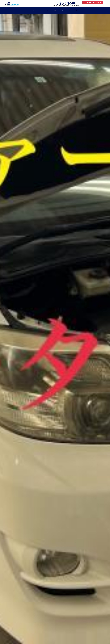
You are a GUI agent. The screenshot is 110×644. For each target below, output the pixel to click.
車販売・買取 (55, 10)
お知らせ (80, 10)
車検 (27, 10)
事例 (68, 10)
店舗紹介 (93, 10)
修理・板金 (39, 10)
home (16, 10)
